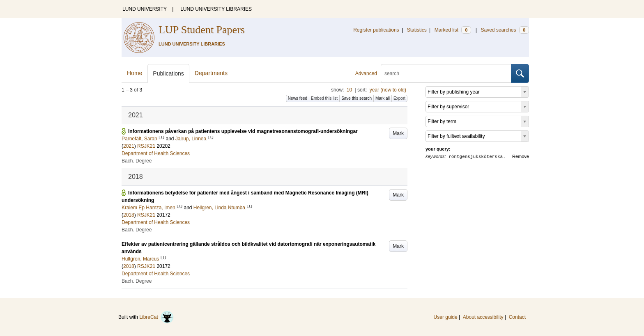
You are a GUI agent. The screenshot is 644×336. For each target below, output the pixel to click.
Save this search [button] (356, 98)
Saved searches (505, 30)
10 (349, 90)
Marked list (453, 30)
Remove (521, 156)
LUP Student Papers (202, 30)
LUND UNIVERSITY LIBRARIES (216, 9)
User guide (446, 317)
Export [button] (399, 98)
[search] (446, 73)
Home (135, 73)
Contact (517, 317)
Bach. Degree (137, 161)
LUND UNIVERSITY (145, 9)
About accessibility (483, 317)
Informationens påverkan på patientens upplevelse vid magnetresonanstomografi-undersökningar (243, 131)
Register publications (376, 30)
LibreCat (156, 317)
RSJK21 (146, 146)
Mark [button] (398, 133)
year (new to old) (388, 90)
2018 (129, 215)
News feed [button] (298, 98)
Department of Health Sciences (156, 153)
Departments (211, 73)
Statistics (417, 30)
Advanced (366, 73)
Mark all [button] (383, 98)
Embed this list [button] (324, 98)
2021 (129, 146)
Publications (168, 73)
